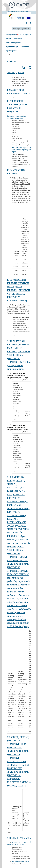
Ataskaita (11, 55)
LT (30, 23)
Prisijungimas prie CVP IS (21, 29)
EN (27, 23)
